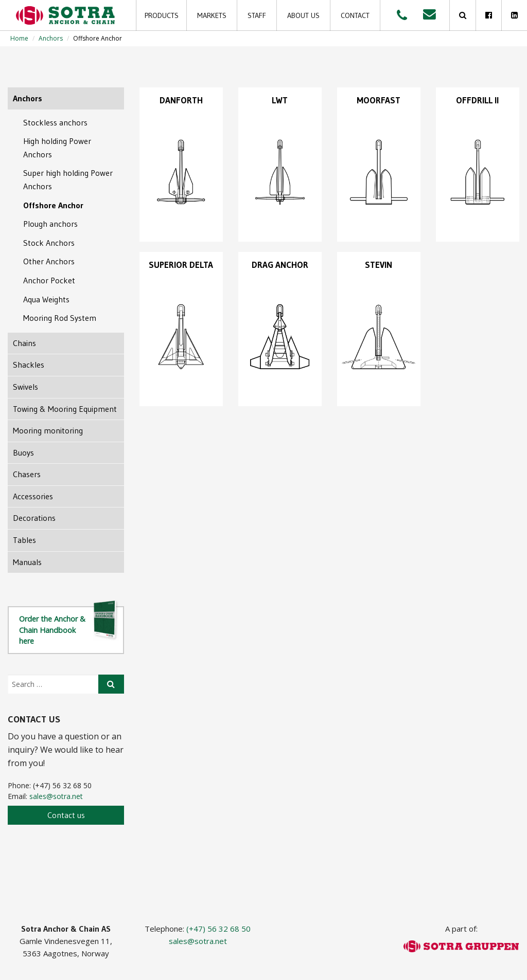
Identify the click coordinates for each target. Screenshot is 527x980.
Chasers (27, 474)
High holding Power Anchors (57, 148)
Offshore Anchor (53, 205)
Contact (355, 15)
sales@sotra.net (56, 796)
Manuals (27, 562)
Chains (24, 343)
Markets (212, 15)
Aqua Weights (46, 299)
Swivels (25, 387)
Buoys (23, 452)
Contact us (66, 815)
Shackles (29, 365)
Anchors (51, 38)
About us (303, 15)
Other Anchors (49, 261)
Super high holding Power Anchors (68, 179)
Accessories (33, 496)
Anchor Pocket (49, 280)
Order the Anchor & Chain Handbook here (69, 626)
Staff (257, 15)
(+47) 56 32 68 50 (218, 929)
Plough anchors (50, 224)
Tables (24, 540)
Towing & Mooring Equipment (65, 409)
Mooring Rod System (60, 318)
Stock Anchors (49, 243)
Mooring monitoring (48, 430)
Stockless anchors (55, 122)
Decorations (34, 518)
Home (19, 38)
